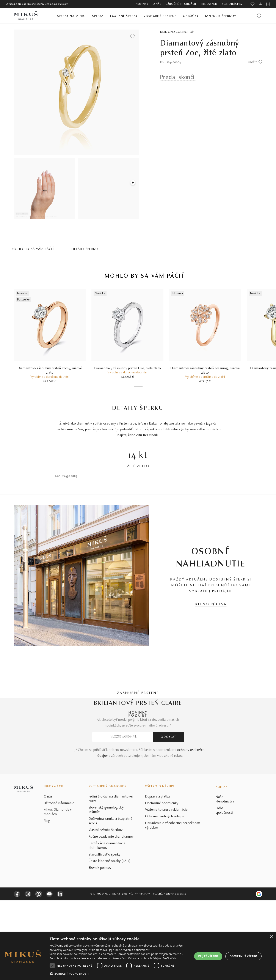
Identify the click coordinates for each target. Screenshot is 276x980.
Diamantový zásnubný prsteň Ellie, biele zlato (127, 368)
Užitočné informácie (181, 4)
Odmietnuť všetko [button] (243, 956)
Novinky (142, 4)
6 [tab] (152, 387)
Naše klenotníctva (225, 879)
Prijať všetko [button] (208, 956)
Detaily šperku (85, 249)
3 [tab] (146, 387)
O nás (157, 4)
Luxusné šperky (124, 16)
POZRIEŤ (138, 716)
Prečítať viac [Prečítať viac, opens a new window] (170, 958)
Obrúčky (191, 16)
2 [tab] (144, 387)
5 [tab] (150, 387)
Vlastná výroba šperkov (106, 910)
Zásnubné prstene (160, 16)
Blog (47, 901)
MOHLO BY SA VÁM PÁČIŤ (33, 249)
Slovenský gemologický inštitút (106, 890)
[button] (119, 974)
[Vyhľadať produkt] (259, 16)
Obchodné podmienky (162, 883)
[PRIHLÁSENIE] (260, 4)
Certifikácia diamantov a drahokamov (107, 925)
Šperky (98, 16)
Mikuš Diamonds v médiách (58, 892)
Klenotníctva (232, 4)
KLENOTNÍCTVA (211, 604)
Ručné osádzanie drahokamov (111, 916)
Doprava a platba (158, 876)
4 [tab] (148, 387)
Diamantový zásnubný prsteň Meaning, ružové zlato (205, 371)
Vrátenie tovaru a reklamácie (166, 889)
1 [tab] (138, 387)
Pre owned (209, 4)
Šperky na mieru (71, 16)
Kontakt (222, 867)
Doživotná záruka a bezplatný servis (110, 901)
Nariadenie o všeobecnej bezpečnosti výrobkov (173, 905)
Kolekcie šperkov (221, 16)
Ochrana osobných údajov (165, 896)
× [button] (271, 937)
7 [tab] (155, 387)
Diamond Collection (177, 32)
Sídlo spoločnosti (224, 890)
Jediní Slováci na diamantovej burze (111, 879)
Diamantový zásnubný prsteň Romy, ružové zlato (50, 371)
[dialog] (138, 956)
